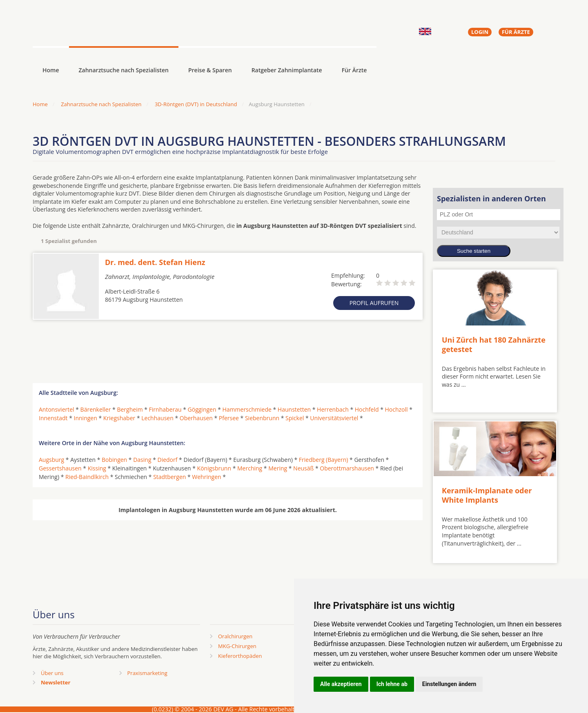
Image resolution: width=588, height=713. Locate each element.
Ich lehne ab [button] (392, 684)
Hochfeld (367, 409)
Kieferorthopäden (240, 656)
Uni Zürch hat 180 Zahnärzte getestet (494, 344)
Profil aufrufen (374, 303)
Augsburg (51, 460)
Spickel (295, 418)
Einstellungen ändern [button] (449, 684)
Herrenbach (333, 409)
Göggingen (202, 409)
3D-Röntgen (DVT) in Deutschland (196, 104)
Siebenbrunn (262, 418)
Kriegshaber (119, 418)
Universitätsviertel (334, 418)
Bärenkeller (96, 409)
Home (40, 104)
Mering (278, 468)
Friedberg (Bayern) (324, 460)
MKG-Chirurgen (237, 646)
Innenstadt (53, 418)
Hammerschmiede (247, 409)
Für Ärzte (354, 70)
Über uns (52, 673)
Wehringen (206, 477)
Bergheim (130, 409)
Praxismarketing (147, 673)
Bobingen (114, 460)
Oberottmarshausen (347, 468)
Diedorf (168, 460)
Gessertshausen (60, 468)
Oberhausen (196, 418)
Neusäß (303, 468)
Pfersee (229, 418)
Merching (250, 468)
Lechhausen (157, 418)
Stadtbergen (169, 477)
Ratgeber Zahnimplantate (287, 70)
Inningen (86, 418)
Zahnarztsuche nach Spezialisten (124, 70)
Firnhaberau (165, 409)
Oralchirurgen (235, 636)
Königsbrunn (214, 468)
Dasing (142, 460)
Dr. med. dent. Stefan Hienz (155, 262)
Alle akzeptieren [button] (341, 684)
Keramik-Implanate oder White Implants (487, 495)
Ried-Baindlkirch (87, 477)
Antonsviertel (57, 409)
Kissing (97, 468)
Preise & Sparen (210, 70)
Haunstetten (294, 409)
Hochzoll (396, 409)
